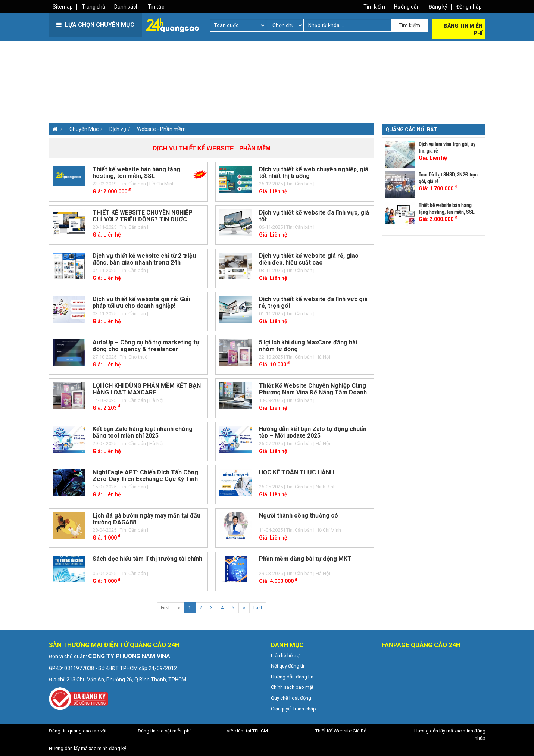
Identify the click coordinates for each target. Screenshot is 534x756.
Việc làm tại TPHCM (247, 731)
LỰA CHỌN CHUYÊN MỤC (95, 25)
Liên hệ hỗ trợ (285, 655)
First (165, 608)
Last (258, 608)
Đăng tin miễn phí (463, 29)
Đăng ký (438, 7)
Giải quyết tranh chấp (293, 709)
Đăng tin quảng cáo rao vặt (78, 731)
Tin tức (156, 7)
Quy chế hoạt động (291, 698)
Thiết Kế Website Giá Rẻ (341, 731)
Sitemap (63, 7)
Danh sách (127, 7)
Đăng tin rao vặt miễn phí (164, 731)
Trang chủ (93, 7)
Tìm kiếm (374, 7)
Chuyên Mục (84, 129)
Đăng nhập (469, 7)
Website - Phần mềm (161, 129)
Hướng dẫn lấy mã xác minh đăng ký (88, 748)
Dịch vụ (118, 129)
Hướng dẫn (407, 7)
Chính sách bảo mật (292, 687)
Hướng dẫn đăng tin (292, 677)
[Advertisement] (157, 93)
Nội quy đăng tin (288, 666)
